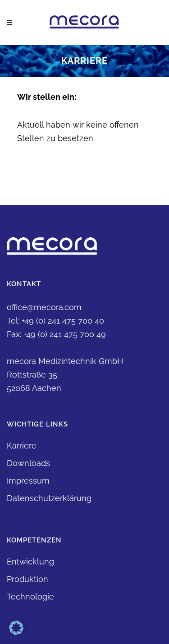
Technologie (30, 597)
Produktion (27, 579)
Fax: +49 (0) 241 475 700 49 (56, 334)
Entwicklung (30, 562)
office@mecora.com (44, 307)
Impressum (28, 481)
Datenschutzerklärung (49, 498)
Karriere (22, 446)
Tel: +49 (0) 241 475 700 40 (55, 321)
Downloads (28, 463)
